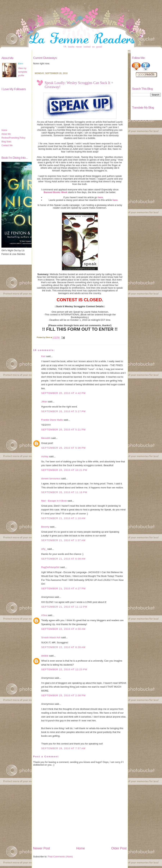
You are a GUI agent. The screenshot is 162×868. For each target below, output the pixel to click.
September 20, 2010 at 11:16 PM (64, 492)
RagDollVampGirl (50, 567)
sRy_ (44, 549)
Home (4, 130)
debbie (45, 656)
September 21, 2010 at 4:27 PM (63, 589)
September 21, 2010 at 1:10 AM (63, 518)
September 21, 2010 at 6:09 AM (63, 559)
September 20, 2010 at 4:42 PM (63, 393)
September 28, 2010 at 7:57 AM (63, 748)
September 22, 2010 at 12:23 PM (64, 669)
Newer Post (41, 848)
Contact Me (7, 145)
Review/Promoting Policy (13, 138)
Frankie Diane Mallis (52, 420)
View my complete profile (23, 72)
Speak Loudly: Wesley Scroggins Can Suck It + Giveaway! (79, 85)
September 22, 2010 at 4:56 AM (63, 629)
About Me (6, 134)
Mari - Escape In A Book (54, 501)
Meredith (46, 438)
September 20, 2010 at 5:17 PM (63, 411)
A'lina (44, 615)
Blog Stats (6, 142)
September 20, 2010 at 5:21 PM (63, 430)
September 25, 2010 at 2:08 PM (63, 695)
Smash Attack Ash (51, 637)
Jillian (44, 402)
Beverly (45, 527)
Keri (43, 356)
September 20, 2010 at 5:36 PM (63, 448)
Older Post (119, 848)
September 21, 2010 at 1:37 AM (63, 540)
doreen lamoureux (51, 479)
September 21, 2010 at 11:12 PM (64, 607)
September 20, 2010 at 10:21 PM (64, 470)
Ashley (45, 456)
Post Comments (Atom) (60, 857)
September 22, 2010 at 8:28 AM (63, 647)
